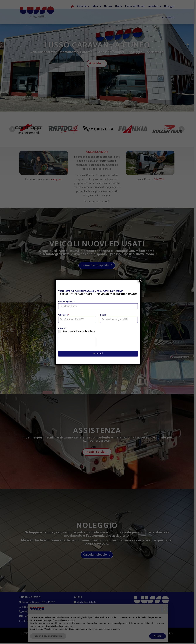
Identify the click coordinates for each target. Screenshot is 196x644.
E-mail (103, 315)
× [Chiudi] (140, 280)
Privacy (62, 329)
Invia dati (98, 354)
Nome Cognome (66, 302)
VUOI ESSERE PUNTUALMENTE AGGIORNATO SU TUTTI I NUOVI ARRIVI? (91, 291)
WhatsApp (64, 315)
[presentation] (77, 342)
